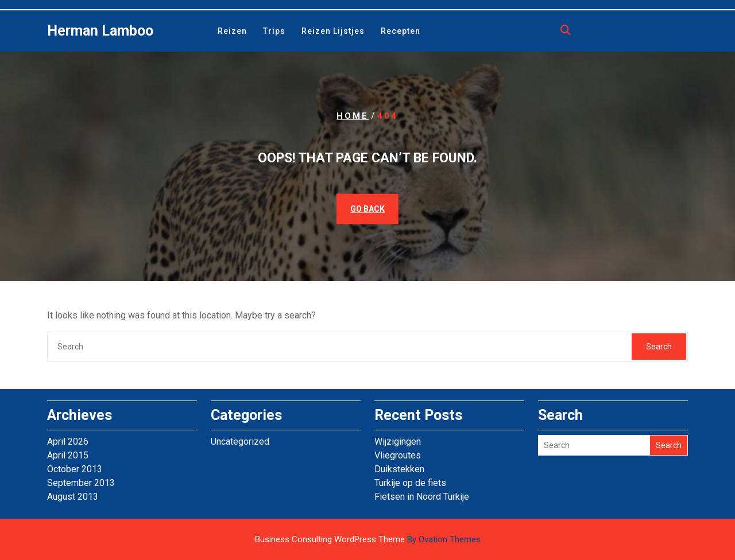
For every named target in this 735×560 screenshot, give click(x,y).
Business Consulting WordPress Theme (368, 539)
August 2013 (73, 497)
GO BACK (367, 208)
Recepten (401, 31)
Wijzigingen (398, 442)
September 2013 (81, 483)
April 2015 (68, 455)
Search (659, 347)
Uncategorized (240, 442)
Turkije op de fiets (410, 483)
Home (353, 116)
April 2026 (68, 442)
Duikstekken (399, 469)
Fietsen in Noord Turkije (422, 497)
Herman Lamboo (100, 31)
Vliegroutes (398, 455)
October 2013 (75, 469)
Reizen (232, 31)
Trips (274, 31)
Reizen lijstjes (333, 31)
